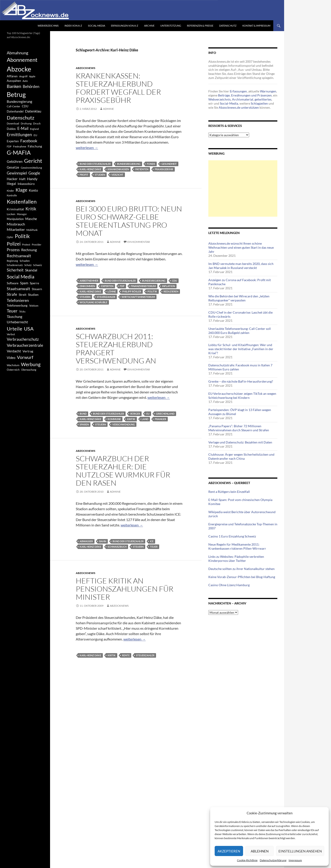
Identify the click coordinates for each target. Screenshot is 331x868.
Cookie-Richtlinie (247, 860)
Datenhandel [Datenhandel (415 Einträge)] (15, 111)
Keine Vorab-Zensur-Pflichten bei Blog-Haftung (242, 577)
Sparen (84, 424)
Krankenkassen (118, 169)
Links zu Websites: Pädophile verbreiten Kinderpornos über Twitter (236, 559)
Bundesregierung (129, 164)
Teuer (154, 547)
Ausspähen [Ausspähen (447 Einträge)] (14, 81)
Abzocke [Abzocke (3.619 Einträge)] (19, 69)
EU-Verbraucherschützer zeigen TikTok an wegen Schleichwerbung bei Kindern (242, 396)
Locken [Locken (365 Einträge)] (11, 214)
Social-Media (97, 26)
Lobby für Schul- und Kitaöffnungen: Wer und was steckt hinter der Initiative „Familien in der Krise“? (241, 349)
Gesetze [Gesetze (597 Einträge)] (13, 167)
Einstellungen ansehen (300, 851)
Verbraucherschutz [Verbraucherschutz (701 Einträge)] (23, 339)
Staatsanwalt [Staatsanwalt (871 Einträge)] (18, 289)
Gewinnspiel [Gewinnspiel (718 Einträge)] (17, 173)
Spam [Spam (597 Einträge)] (24, 283)
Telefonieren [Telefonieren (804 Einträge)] (18, 300)
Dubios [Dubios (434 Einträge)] (11, 129)
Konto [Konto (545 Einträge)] (33, 190)
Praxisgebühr (164, 169)
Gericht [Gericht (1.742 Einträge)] (33, 161)
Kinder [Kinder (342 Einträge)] (10, 191)
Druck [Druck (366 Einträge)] (37, 123)
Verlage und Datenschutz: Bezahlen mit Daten (240, 442)
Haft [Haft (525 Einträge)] (22, 179)
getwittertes (263, 99)
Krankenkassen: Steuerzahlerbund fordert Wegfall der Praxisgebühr (118, 88)
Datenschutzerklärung (273, 860)
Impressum (295, 860)
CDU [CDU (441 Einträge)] (25, 106)
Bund (83, 414)
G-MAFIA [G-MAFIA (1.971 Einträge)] (19, 153)
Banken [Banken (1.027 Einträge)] (14, 86)
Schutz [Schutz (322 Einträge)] (28, 265)
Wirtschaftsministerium (138, 297)
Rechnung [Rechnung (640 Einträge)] (29, 250)
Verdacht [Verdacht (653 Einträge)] (14, 351)
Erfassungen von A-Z (125, 26)
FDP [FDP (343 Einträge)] (9, 146)
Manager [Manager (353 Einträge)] (22, 214)
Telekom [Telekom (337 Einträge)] (34, 306)
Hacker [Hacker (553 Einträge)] (12, 179)
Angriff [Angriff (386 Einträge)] (23, 76)
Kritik (131, 419)
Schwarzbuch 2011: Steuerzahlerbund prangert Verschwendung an (116, 348)
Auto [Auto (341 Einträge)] (25, 81)
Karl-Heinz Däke (90, 169)
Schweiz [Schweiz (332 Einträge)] (38, 265)
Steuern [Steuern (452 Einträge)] (37, 289)
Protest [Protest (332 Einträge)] (26, 245)
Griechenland (165, 414)
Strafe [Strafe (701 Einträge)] (12, 294)
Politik (152, 291)
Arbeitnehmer (89, 281)
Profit (84, 175)
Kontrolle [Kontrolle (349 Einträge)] (12, 195)
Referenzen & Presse (200, 26)
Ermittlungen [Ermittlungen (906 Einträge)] (19, 135)
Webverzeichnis (48, 26)
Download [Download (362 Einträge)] (13, 123)
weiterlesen (87, 148)
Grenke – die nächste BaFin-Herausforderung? (241, 381)
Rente (126, 655)
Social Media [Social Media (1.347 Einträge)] (21, 277)
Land (145, 419)
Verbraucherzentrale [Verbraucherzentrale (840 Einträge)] (25, 345)
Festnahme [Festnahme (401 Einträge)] (20, 146)
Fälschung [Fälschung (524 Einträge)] (35, 146)
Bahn (103, 541)
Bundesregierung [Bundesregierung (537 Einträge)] (20, 102)
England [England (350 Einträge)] (34, 129)
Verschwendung (124, 424)
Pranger (160, 419)
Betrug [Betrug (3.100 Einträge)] (16, 94)
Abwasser (86, 541)
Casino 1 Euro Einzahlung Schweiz (232, 536)
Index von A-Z (73, 26)
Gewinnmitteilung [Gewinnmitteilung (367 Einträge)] (31, 168)
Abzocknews (86, 68)
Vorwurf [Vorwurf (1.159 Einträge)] (25, 357)
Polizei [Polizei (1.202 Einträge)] (14, 244)
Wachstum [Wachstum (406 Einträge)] (13, 365)
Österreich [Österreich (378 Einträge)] (13, 370)
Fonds (151, 164)
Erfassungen (238, 91)
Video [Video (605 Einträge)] (11, 358)
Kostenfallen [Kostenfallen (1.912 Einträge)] (22, 201)
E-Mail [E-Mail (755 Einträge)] (23, 128)
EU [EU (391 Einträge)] (35, 135)
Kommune (114, 419)
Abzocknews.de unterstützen (239, 107)
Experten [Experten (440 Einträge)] (13, 141)
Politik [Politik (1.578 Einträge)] (22, 236)
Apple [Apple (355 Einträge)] (32, 76)
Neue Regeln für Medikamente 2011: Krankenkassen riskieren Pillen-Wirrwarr (237, 546)
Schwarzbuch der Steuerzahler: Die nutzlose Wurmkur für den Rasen (123, 471)
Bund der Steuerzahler (95, 164)
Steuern (85, 297)
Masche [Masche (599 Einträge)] (31, 219)
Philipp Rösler (132, 291)
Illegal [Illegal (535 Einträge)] (11, 184)
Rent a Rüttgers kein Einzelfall (229, 492)
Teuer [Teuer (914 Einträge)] (12, 311)
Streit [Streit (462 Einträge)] (23, 295)
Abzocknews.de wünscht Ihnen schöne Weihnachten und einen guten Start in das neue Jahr (241, 247)
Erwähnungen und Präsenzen (251, 95)
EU (148, 414)
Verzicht (117, 175)
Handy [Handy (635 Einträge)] (32, 179)
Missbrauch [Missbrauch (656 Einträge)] (16, 224)
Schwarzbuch (117, 547)
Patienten (142, 169)
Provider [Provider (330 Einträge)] (37, 245)
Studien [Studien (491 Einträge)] (33, 295)
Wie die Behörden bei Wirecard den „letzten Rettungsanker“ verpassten (239, 298)
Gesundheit (169, 164)
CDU (174, 281)
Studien (100, 175)
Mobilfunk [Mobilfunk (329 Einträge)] (32, 230)
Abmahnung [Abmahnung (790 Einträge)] (17, 53)
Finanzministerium (143, 286)
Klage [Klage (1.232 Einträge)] (21, 190)
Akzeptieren (229, 851)
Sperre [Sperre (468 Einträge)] (34, 283)
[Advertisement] (243, 188)
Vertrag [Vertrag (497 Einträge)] (28, 351)
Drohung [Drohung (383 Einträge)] (26, 123)
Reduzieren (171, 291)
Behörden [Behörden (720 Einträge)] (31, 86)
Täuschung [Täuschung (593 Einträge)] (15, 317)
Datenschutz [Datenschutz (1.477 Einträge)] (21, 118)
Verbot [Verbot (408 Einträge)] (11, 334)
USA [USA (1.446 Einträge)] (29, 329)
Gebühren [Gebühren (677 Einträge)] (15, 161)
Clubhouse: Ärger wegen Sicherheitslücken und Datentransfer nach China (241, 456)
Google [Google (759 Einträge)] (34, 173)
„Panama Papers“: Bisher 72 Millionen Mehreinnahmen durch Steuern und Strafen (239, 428)
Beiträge (224, 95)
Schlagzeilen (259, 103)
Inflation (169, 286)
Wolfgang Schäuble (93, 302)
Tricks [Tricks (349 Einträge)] (22, 311)
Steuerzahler (106, 297)
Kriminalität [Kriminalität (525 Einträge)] (15, 209)
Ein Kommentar (139, 242)
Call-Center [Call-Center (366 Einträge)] (14, 106)
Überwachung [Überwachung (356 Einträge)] (29, 370)
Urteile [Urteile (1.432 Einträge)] (15, 329)
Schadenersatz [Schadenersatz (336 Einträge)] (15, 265)
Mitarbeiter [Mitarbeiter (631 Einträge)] (16, 229)
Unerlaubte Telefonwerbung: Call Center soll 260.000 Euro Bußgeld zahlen (240, 331)
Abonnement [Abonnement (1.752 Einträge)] (22, 60)
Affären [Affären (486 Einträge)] (12, 76)
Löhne (112, 291)
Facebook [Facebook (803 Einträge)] (29, 141)
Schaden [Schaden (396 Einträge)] (25, 261)
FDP (122, 286)
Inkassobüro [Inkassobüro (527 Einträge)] (26, 184)
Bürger (135, 414)
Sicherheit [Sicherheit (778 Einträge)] (15, 270)
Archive (149, 26)
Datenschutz (228, 26)
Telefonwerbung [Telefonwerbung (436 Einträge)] (17, 305)
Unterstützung (171, 26)
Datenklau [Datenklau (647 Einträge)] (33, 111)
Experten (107, 286)
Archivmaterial (243, 99)
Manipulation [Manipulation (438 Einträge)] (15, 219)
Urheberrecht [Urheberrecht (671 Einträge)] (17, 322)
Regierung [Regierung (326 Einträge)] (12, 261)
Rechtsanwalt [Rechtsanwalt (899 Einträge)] (19, 256)
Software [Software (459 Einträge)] (13, 283)
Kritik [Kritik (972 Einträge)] (31, 209)
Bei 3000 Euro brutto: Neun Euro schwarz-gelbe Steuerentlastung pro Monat (129, 221)
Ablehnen (260, 851)
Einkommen (87, 286)
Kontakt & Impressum (256, 26)
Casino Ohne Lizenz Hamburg (229, 585)
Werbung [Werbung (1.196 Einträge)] (31, 364)
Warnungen (268, 91)
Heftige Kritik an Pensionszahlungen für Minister (125, 589)
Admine (108, 109)
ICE (152, 541)
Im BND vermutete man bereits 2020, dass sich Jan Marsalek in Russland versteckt (241, 266)
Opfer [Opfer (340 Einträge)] (10, 237)
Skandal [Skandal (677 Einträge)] (31, 270)
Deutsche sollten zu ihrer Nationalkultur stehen (241, 569)
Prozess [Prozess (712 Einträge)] (13, 250)
